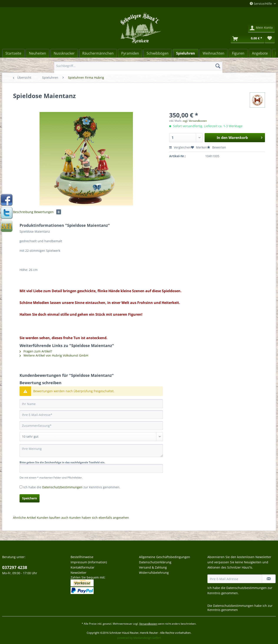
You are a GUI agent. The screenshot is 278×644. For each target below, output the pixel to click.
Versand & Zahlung (153, 567)
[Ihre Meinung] (91, 451)
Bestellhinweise (82, 557)
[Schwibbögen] (158, 53)
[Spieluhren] (186, 53)
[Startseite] (13, 53)
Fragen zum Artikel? (36, 351)
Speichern (30, 498)
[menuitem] (138, 68)
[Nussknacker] (64, 53)
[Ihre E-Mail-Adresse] (91, 415)
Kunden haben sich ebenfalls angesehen (99, 518)
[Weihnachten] (213, 53)
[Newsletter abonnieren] (269, 579)
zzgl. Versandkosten (195, 121)
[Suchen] (218, 66)
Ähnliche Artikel (25, 518)
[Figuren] (238, 53)
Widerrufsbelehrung (154, 573)
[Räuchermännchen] (98, 53)
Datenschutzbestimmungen (62, 487)
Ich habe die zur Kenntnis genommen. (72, 487)
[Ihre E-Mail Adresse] (235, 579)
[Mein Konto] (261, 28)
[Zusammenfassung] (91, 425)
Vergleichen (180, 147)
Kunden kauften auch (53, 518)
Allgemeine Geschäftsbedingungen (165, 557)
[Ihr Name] (91, 404)
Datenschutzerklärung (155, 562)
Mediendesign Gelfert (147, 638)
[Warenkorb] (247, 39)
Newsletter (79, 573)
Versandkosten (148, 624)
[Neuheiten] (37, 53)
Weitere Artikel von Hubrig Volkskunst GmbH (54, 355)
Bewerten (217, 147)
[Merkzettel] (270, 39)
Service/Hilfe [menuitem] (261, 4)
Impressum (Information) (89, 562)
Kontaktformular (83, 567)
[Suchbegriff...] (138, 66)
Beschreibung (23, 212)
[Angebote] (260, 53)
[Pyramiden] (130, 53)
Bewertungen (48, 212)
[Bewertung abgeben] (91, 437)
